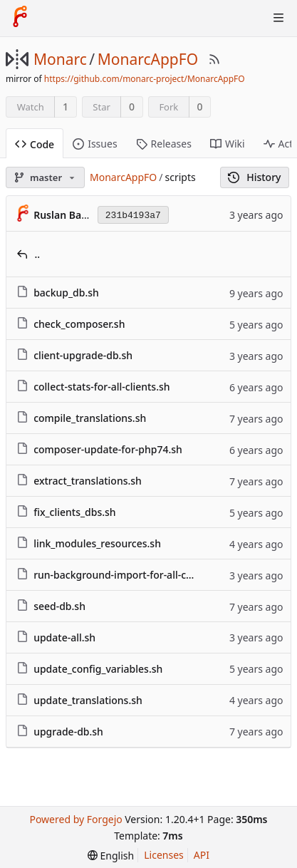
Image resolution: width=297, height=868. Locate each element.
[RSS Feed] (214, 59)
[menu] (111, 856)
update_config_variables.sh (98, 669)
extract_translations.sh (88, 481)
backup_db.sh (66, 293)
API (202, 855)
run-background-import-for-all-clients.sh (130, 575)
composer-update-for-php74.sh (108, 449)
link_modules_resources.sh (97, 543)
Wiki (228, 144)
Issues (95, 144)
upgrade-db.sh (68, 732)
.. (38, 254)
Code (35, 144)
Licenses (164, 855)
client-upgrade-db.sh (83, 355)
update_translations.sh (88, 700)
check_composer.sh (79, 324)
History (255, 177)
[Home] (20, 18)
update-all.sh (64, 637)
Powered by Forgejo (75, 819)
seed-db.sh (59, 606)
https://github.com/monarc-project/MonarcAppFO (145, 79)
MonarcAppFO (148, 59)
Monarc (60, 59)
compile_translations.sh (90, 418)
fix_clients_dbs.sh (75, 512)
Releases (164, 144)
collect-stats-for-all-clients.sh (101, 387)
